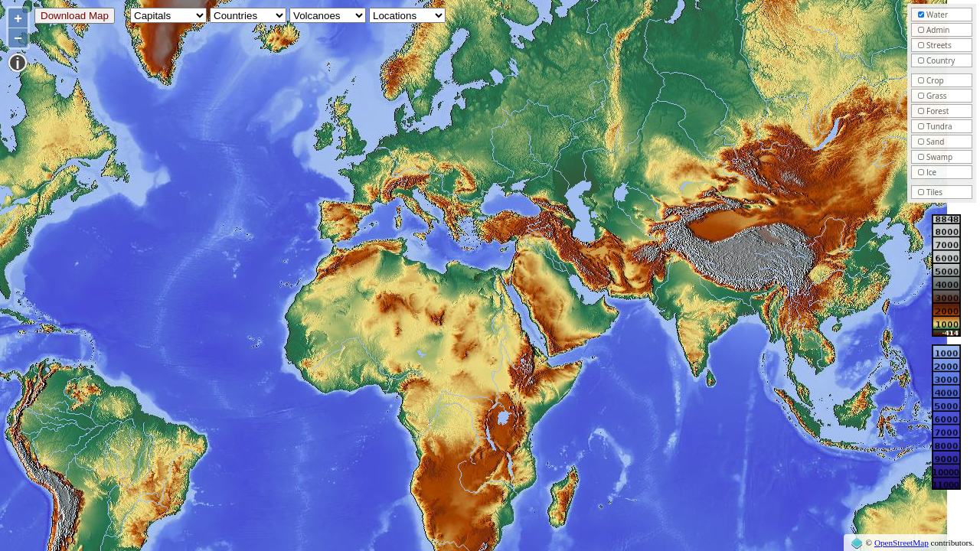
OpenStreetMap (902, 543)
